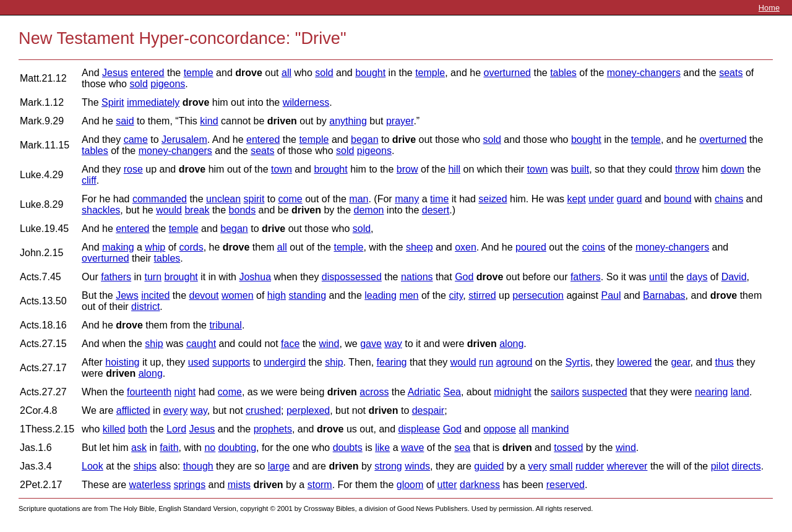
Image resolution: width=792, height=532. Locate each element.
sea (462, 448)
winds (417, 466)
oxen (466, 247)
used (199, 362)
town (282, 169)
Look (93, 466)
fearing (392, 362)
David (734, 277)
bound (678, 199)
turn (153, 277)
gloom (410, 485)
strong (388, 466)
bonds (243, 210)
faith (169, 448)
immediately (153, 102)
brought (330, 169)
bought (370, 73)
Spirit (113, 102)
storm (320, 485)
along (511, 344)
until (658, 277)
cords (192, 247)
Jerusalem (184, 139)
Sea (452, 392)
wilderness (306, 102)
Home (769, 8)
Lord (176, 429)
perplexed (308, 410)
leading (381, 295)
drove (249, 73)
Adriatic (424, 392)
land (740, 392)
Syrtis (578, 362)
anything (348, 121)
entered (147, 73)
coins (594, 247)
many (407, 199)
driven (282, 121)
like (382, 448)
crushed (263, 410)
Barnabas (664, 295)
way (393, 344)
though (198, 466)
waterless (150, 485)
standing (308, 295)
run (486, 362)
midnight (512, 392)
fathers (116, 277)
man (359, 199)
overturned (507, 73)
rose (133, 169)
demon (369, 210)
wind (329, 344)
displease (420, 429)
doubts (348, 448)
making (118, 247)
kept (576, 199)
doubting (237, 448)
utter (447, 485)
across (374, 392)
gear (680, 362)
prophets (273, 429)
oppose (500, 429)
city (456, 295)
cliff (89, 180)
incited (155, 295)
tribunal (225, 325)
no (210, 448)
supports (231, 362)
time (439, 199)
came (136, 139)
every (175, 410)
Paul (611, 295)
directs (747, 466)
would (169, 210)
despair (428, 410)
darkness (480, 485)
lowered (634, 362)
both (138, 429)
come (291, 199)
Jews (127, 295)
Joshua (255, 277)
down (733, 169)
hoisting (122, 362)
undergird (285, 362)
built (580, 169)
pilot (720, 466)
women (238, 295)
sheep (420, 247)
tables (563, 73)
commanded (160, 199)
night (185, 392)
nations (417, 277)
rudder (590, 466)
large (279, 466)
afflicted (133, 410)
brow (407, 169)
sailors (565, 392)
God (464, 277)
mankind (550, 429)
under (601, 199)
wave (412, 448)
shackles (101, 210)
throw (687, 169)
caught (201, 344)
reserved (566, 485)
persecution (538, 295)
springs (190, 485)
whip (155, 247)
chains (729, 199)
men (409, 295)
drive (404, 139)
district (145, 307)
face (290, 344)
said (125, 121)
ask (139, 448)
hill (454, 169)
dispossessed (352, 277)
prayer (400, 121)
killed (114, 429)
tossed (568, 448)
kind (209, 121)
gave (371, 344)
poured (531, 247)
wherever (627, 466)
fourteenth (149, 392)
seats (731, 73)
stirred (482, 295)
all (286, 73)
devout (204, 295)
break (197, 210)
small (561, 466)
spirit (254, 199)
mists (239, 485)
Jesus (115, 73)
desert (436, 210)
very (537, 466)
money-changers (644, 73)
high (277, 295)
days (697, 277)
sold (324, 73)
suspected (605, 392)
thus (725, 362)
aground (514, 362)
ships (145, 466)
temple (199, 73)
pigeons (168, 84)
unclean (223, 199)
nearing (711, 392)
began (365, 139)
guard (630, 199)
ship (154, 344)
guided (489, 466)
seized (493, 199)
